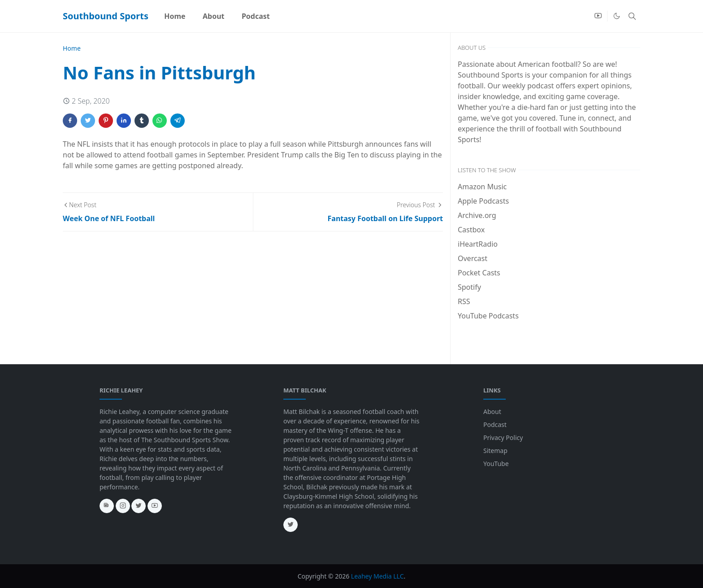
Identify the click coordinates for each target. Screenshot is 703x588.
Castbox (471, 230)
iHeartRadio (478, 244)
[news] (107, 506)
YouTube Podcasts (488, 316)
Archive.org (477, 215)
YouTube (496, 464)
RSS (464, 301)
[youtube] (598, 16)
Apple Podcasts (483, 201)
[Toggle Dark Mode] (617, 16)
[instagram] (123, 506)
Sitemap (495, 451)
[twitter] (139, 506)
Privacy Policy (503, 438)
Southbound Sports (106, 16)
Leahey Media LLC (378, 576)
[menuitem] (175, 16)
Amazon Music (482, 187)
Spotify (469, 287)
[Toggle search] (632, 16)
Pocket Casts (479, 273)
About (492, 412)
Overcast (473, 258)
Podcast (495, 425)
